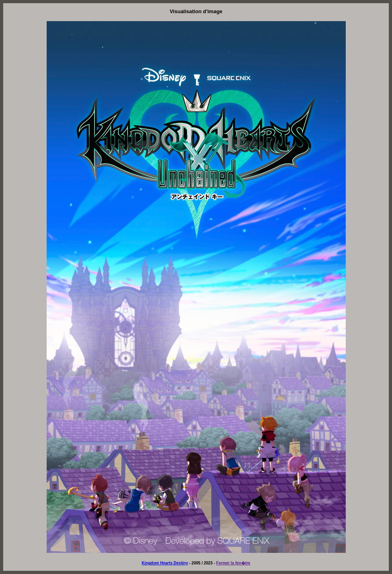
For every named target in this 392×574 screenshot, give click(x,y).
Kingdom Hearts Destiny (165, 563)
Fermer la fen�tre (233, 563)
